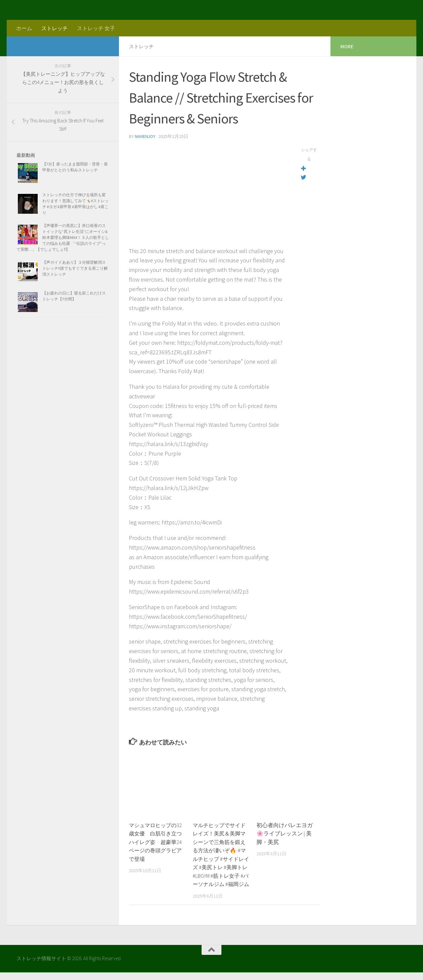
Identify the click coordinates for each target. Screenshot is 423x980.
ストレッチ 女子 (96, 28)
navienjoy (146, 136)
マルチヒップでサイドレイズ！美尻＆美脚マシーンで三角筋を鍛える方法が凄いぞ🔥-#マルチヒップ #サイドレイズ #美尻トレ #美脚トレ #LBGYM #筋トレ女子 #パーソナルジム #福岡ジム (221, 858)
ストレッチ (55, 28)
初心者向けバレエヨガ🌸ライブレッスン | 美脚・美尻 (285, 833)
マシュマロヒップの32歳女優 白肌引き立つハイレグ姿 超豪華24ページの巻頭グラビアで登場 (157, 841)
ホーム (24, 28)
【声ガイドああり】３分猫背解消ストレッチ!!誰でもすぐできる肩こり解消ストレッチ (75, 268)
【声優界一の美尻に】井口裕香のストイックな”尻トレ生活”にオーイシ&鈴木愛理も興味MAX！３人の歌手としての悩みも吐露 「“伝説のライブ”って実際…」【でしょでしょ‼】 (63, 237)
